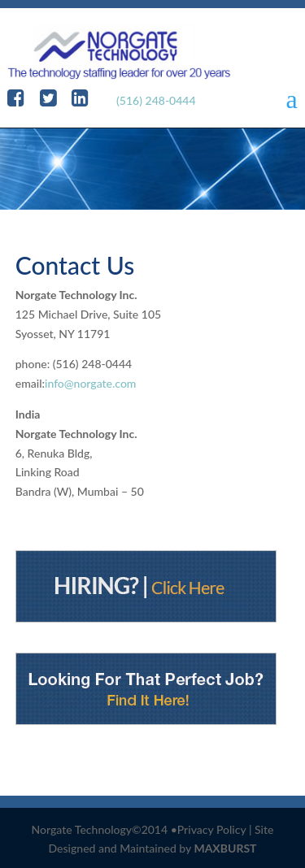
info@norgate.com (90, 383)
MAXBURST (225, 848)
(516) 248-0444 (156, 100)
